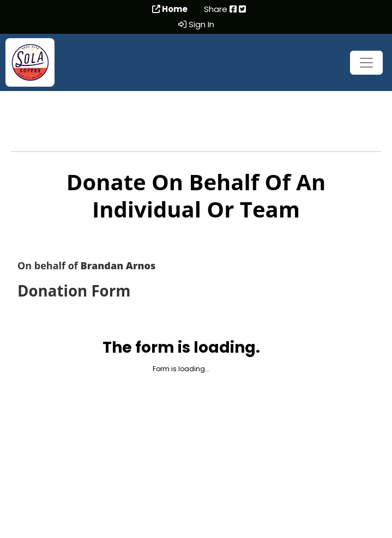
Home (170, 9)
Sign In (196, 25)
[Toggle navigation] (366, 63)
